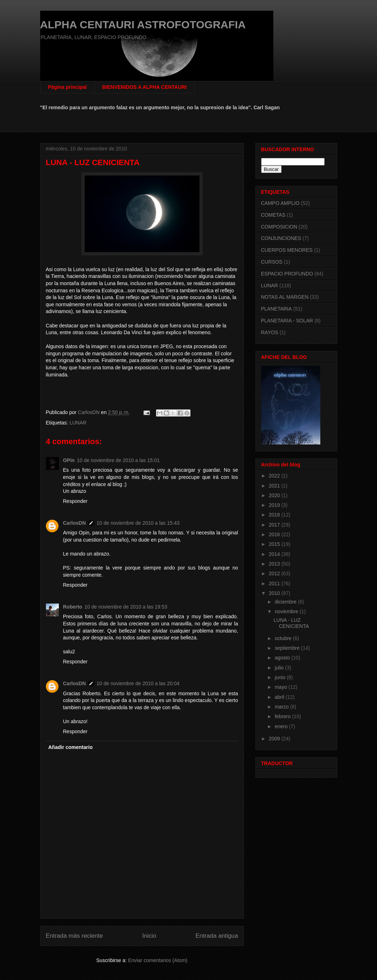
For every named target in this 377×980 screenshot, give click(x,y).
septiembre (288, 648)
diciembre (286, 602)
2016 (275, 534)
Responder (76, 501)
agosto (283, 658)
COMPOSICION (279, 227)
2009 (275, 739)
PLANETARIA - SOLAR (287, 321)
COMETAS (273, 215)
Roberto (73, 607)
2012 (275, 573)
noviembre (287, 611)
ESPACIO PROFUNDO (287, 274)
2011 (275, 583)
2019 (275, 505)
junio (281, 677)
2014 (275, 554)
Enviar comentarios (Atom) (158, 960)
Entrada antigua (217, 936)
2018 (275, 515)
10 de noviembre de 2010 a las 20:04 (138, 683)
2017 (275, 525)
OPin (69, 460)
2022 (275, 476)
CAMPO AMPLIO (280, 203)
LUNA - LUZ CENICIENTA (291, 623)
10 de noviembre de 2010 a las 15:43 (138, 523)
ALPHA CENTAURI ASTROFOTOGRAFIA (143, 25)
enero (282, 726)
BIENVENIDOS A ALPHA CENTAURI (145, 87)
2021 (275, 486)
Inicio (149, 936)
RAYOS (270, 332)
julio (280, 668)
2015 (275, 544)
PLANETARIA (277, 309)
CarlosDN (75, 523)
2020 (275, 495)
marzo (282, 707)
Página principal (67, 87)
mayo (282, 687)
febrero (283, 716)
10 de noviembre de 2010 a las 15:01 (118, 460)
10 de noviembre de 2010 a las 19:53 (126, 607)
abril (280, 697)
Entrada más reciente (75, 936)
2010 (275, 593)
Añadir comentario (71, 747)
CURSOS (272, 262)
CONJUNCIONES (281, 238)
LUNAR (78, 423)
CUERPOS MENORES (287, 250)
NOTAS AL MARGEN (285, 297)
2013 (275, 564)
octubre (284, 638)
